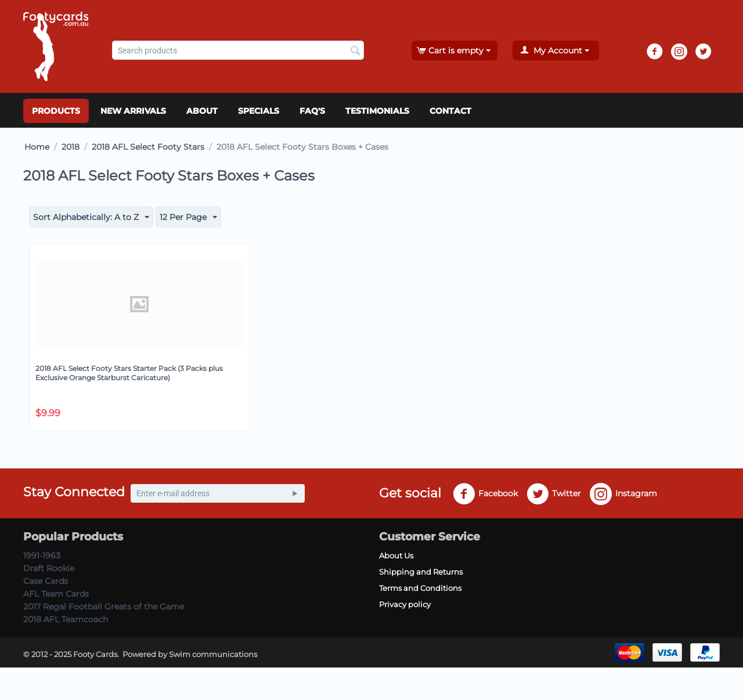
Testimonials (377, 111)
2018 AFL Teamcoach (66, 619)
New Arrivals (133, 111)
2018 (71, 147)
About (202, 111)
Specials (259, 111)
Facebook (485, 494)
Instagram (623, 494)
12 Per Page (188, 218)
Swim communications (213, 654)
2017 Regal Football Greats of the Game (104, 607)
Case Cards (46, 581)
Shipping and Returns (421, 572)
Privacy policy (405, 604)
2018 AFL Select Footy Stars (148, 147)
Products (56, 111)
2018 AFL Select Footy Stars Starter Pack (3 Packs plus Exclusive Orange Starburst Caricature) (129, 373)
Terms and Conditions (420, 588)
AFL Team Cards (56, 594)
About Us (396, 555)
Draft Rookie (49, 568)
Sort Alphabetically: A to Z (91, 218)
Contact (450, 111)
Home (37, 147)
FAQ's (312, 111)
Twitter (554, 494)
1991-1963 (42, 555)
